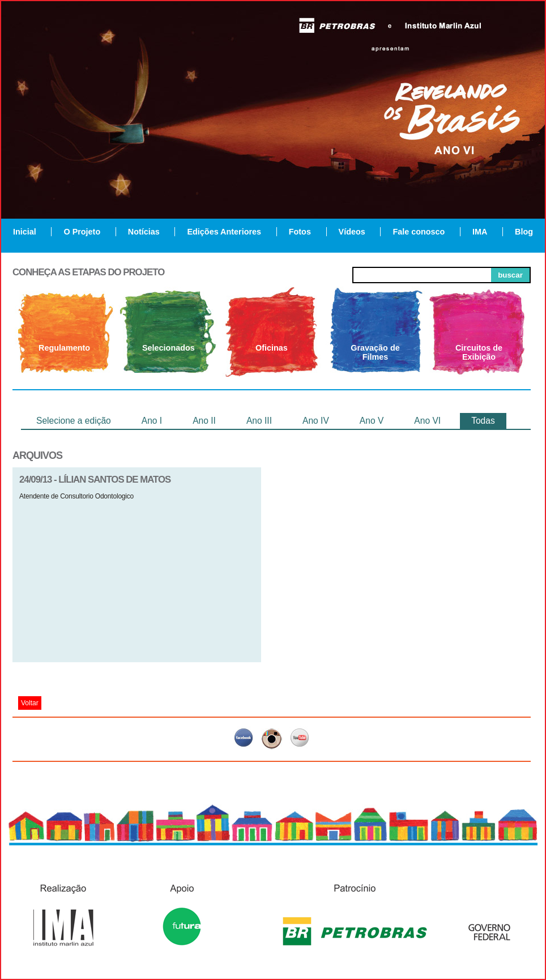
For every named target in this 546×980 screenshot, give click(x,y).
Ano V (372, 421)
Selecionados (169, 348)
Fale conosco (419, 232)
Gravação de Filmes (375, 352)
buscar (510, 275)
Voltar (30, 703)
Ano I (152, 421)
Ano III (259, 421)
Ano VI (427, 421)
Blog (524, 232)
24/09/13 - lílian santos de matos (95, 480)
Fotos (300, 232)
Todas (483, 421)
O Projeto (82, 232)
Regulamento (64, 348)
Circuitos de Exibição (479, 352)
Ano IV (316, 421)
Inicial (25, 232)
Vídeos (352, 232)
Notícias (144, 232)
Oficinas (272, 348)
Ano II (204, 421)
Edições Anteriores (224, 232)
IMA (480, 232)
